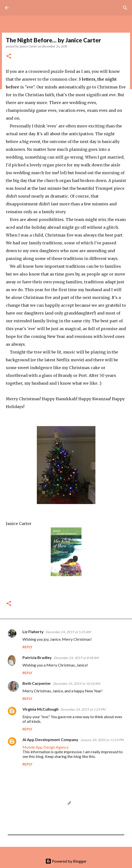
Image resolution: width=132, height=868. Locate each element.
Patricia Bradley (37, 657)
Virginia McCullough (41, 709)
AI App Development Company (50, 739)
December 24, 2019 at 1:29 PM (83, 709)
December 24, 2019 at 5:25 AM (68, 632)
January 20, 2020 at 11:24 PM (102, 740)
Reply (27, 647)
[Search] (125, 8)
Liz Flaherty (33, 632)
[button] (9, 56)
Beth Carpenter (37, 683)
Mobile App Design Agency (46, 747)
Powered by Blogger (66, 861)
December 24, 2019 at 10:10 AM (76, 684)
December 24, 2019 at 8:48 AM (76, 658)
